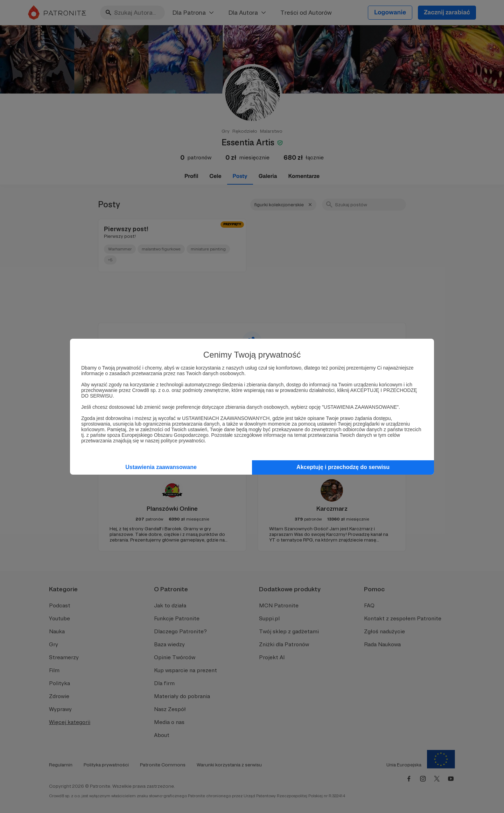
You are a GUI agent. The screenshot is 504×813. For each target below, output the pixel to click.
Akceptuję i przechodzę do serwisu (343, 467)
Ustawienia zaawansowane (161, 467)
